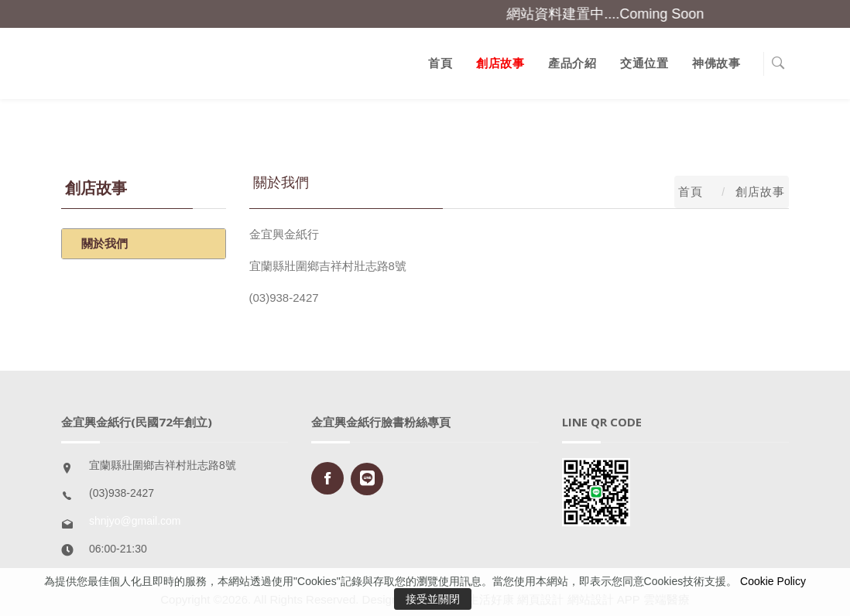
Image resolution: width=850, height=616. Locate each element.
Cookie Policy (773, 581)
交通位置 (644, 63)
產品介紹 (572, 63)
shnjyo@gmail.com (135, 521)
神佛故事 (716, 63)
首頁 (440, 63)
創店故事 (500, 63)
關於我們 (105, 243)
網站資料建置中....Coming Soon (613, 14)
